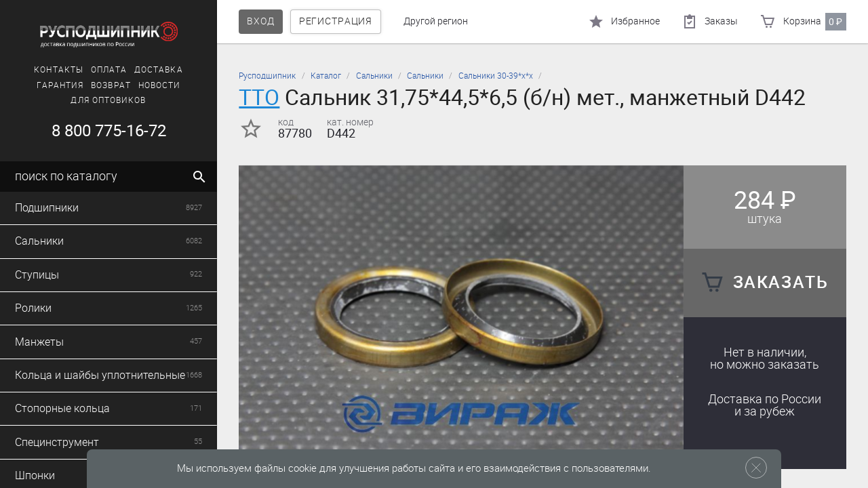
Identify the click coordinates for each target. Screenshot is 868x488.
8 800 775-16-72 (109, 131)
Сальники (374, 76)
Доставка (159, 70)
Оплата (109, 70)
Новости (160, 85)
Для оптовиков (108, 100)
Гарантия (60, 85)
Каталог (326, 76)
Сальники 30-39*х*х (496, 76)
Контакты (59, 70)
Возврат (111, 85)
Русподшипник (267, 76)
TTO (259, 97)
